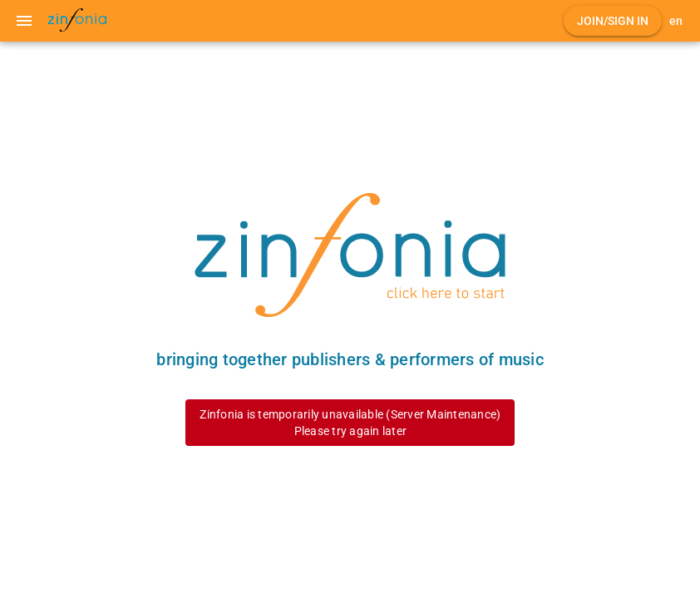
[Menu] (24, 21)
